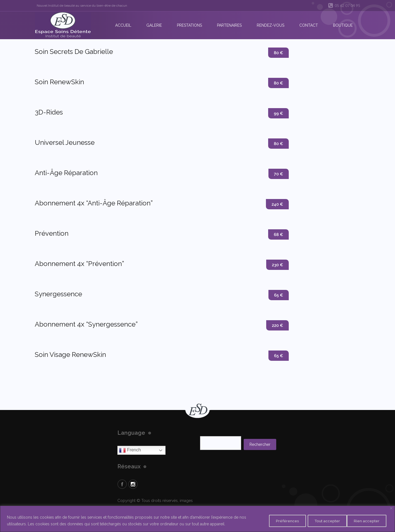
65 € (278, 295)
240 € (277, 204)
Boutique (343, 25)
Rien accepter (321, 521)
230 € (277, 265)
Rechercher (260, 444)
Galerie (154, 25)
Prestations (189, 25)
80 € (278, 53)
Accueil (123, 25)
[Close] (391, 508)
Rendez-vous (271, 25)
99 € (278, 114)
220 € (277, 326)
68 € (278, 235)
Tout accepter (366, 521)
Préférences (278, 521)
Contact (309, 25)
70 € (278, 174)
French (130, 450)
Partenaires (229, 25)
